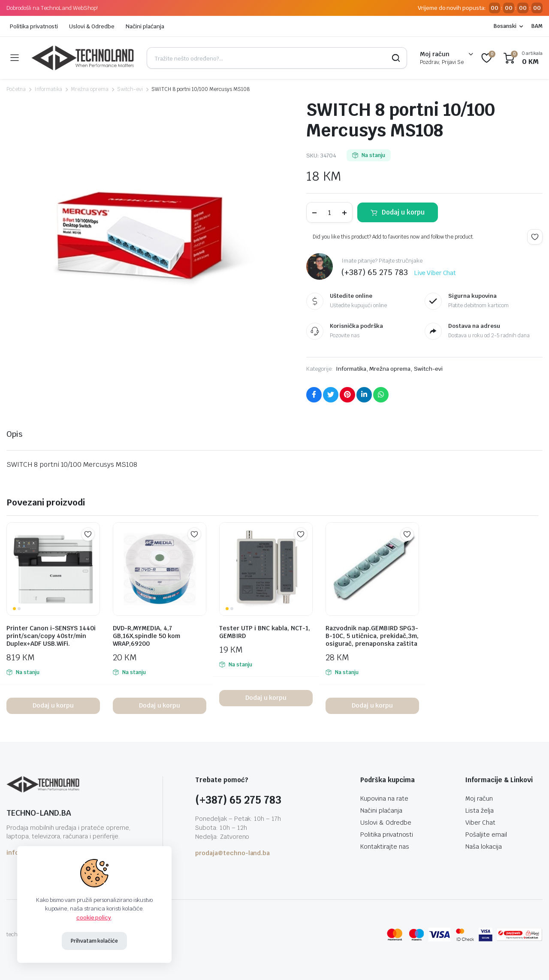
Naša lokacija (484, 847)
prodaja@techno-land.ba (232, 853)
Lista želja (480, 811)
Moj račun (479, 799)
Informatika (48, 89)
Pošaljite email (486, 835)
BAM (537, 26)
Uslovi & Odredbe (92, 26)
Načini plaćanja (145, 26)
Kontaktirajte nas (385, 847)
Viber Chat (480, 823)
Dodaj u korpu (403, 212)
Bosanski (505, 26)
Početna (16, 89)
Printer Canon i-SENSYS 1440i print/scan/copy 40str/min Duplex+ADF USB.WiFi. (51, 636)
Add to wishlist (535, 237)
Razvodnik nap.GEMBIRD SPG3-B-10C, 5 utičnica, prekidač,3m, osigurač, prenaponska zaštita (372, 636)
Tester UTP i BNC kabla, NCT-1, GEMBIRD (265, 632)
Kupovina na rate (384, 799)
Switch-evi (130, 89)
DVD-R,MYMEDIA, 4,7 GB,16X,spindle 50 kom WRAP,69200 (146, 636)
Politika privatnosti (34, 26)
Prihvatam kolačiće (94, 941)
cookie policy (94, 918)
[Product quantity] (329, 212)
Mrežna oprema (90, 89)
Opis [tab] (14, 434)
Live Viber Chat (435, 273)
